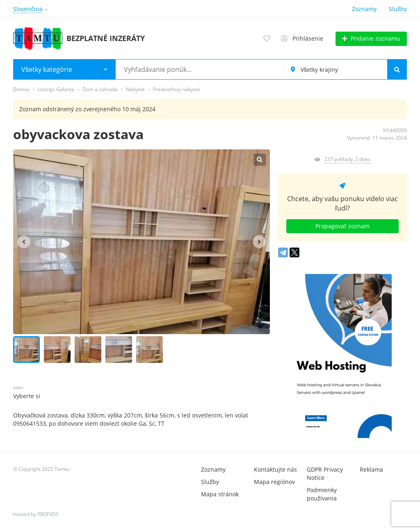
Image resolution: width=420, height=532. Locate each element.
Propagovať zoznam (342, 226)
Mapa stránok (220, 494)
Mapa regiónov (274, 482)
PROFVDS (48, 514)
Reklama (371, 469)
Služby (398, 9)
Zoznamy (364, 9)
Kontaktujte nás (275, 469)
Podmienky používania (322, 494)
